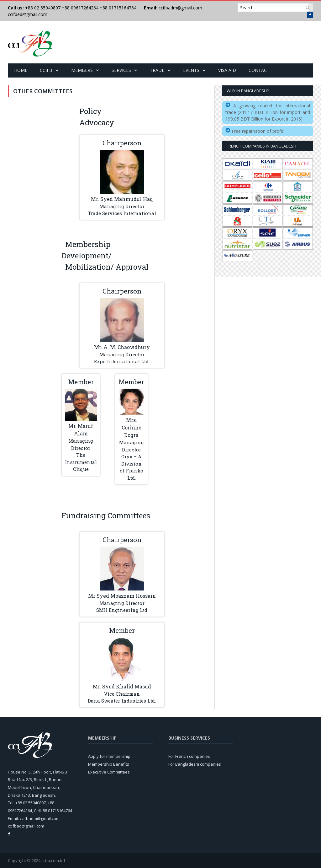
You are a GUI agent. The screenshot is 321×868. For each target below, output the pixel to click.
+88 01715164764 (118, 8)
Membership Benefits (109, 764)
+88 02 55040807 (42, 8)
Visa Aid (227, 70)
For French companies (189, 756)
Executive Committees (109, 772)
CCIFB (46, 70)
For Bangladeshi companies (195, 764)
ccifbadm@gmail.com (180, 8)
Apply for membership (109, 756)
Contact (259, 70)
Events (191, 70)
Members (82, 70)
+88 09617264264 (80, 8)
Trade (157, 70)
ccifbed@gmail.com (28, 14)
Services (121, 70)
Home (21, 70)
